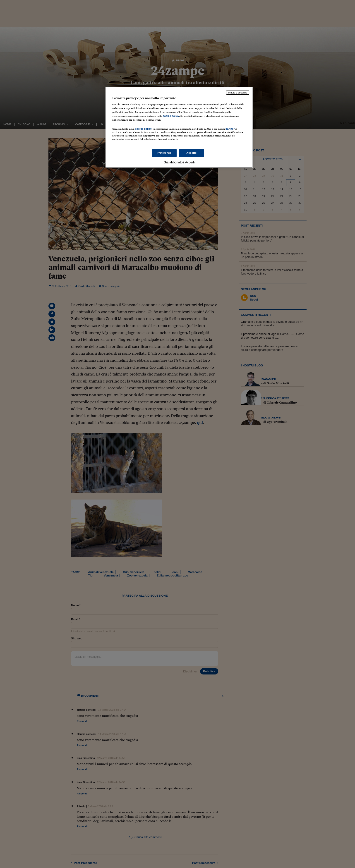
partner (230, 129)
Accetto (192, 153)
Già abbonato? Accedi (179, 162)
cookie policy (171, 116)
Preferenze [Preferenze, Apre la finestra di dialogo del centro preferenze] (164, 153)
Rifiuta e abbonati (238, 93)
